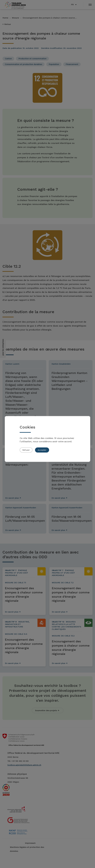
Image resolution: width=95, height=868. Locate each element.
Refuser (26, 450)
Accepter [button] (42, 450)
